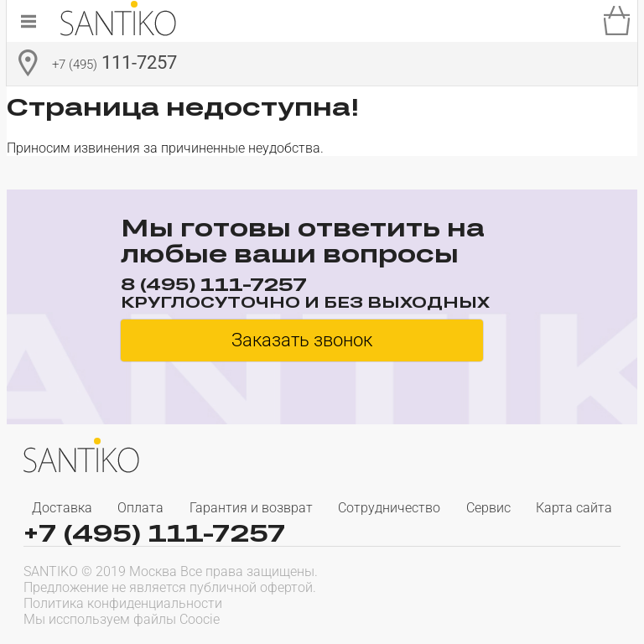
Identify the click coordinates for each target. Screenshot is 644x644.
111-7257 (114, 65)
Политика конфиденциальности (123, 603)
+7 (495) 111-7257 (154, 533)
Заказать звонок (302, 340)
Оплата (140, 508)
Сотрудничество (389, 508)
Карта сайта (574, 508)
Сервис (488, 508)
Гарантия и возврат (251, 508)
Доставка (62, 508)
